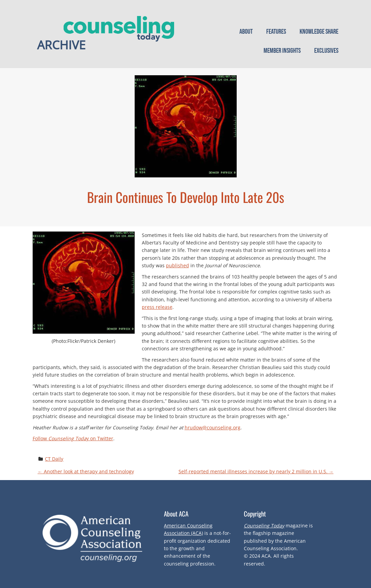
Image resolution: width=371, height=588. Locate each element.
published (178, 265)
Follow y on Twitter (73, 438)
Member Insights (282, 51)
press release (157, 307)
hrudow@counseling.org (213, 427)
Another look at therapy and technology (86, 471)
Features (276, 32)
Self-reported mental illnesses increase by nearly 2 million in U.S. (256, 471)
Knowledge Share (319, 32)
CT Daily (54, 459)
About (246, 32)
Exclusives (326, 51)
